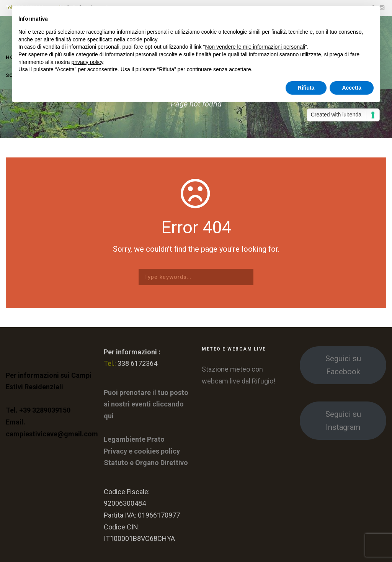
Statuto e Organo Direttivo (146, 463)
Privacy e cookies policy (142, 451)
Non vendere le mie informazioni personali (255, 47)
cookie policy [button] (142, 39)
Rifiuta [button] (306, 88)
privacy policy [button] (87, 62)
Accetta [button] (352, 88)
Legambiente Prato (134, 439)
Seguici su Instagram (343, 421)
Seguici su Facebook (343, 365)
